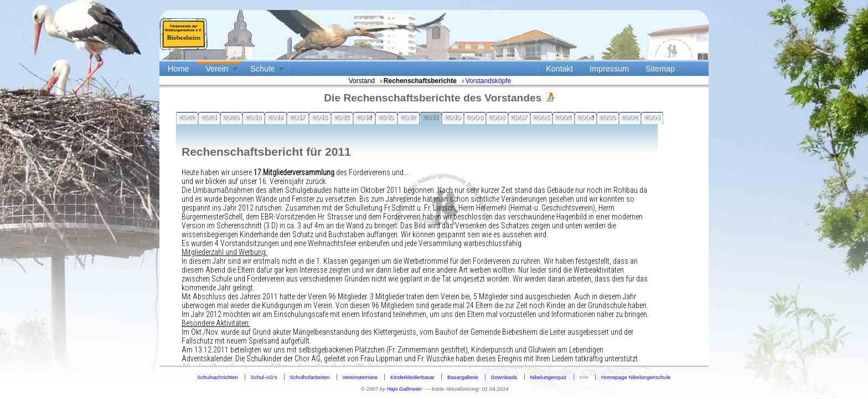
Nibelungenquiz (548, 377)
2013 (386, 117)
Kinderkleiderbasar (412, 377)
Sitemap (660, 69)
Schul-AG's (264, 377)
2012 (409, 117)
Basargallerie (463, 377)
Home (178, 69)
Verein (217, 69)
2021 (209, 117)
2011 (431, 117)
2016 (320, 117)
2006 (542, 117)
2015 (342, 117)
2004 (586, 117)
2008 (497, 117)
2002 (630, 117)
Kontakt (559, 69)
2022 (187, 117)
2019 (254, 117)
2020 (231, 117)
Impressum (609, 69)
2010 (453, 117)
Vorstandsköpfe (486, 81)
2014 (364, 117)
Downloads (504, 377)
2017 (298, 117)
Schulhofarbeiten (309, 377)
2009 (475, 117)
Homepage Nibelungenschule (636, 377)
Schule (262, 69)
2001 (652, 117)
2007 (519, 117)
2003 (608, 117)
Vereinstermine (360, 377)
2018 (276, 117)
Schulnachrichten (218, 377)
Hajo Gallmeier (404, 389)
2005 (564, 117)
